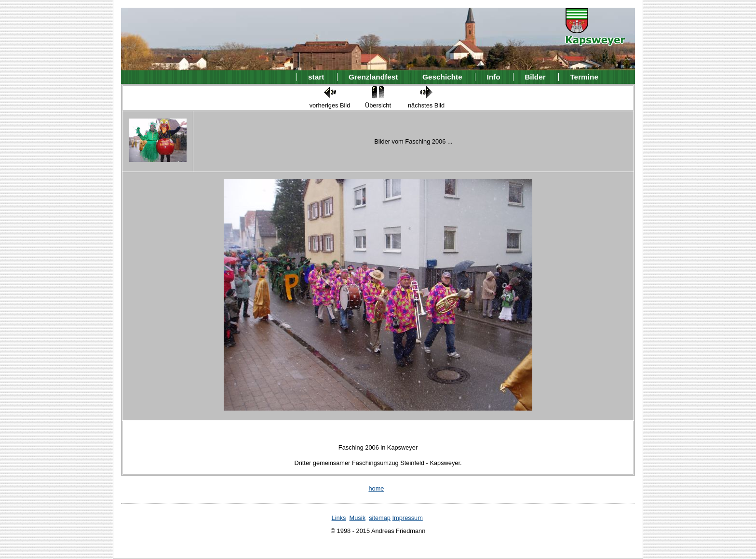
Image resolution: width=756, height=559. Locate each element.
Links (339, 518)
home (376, 488)
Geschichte (442, 77)
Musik (358, 518)
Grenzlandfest (373, 77)
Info (493, 77)
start (316, 77)
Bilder (535, 77)
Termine (584, 77)
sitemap (380, 518)
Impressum (408, 518)
